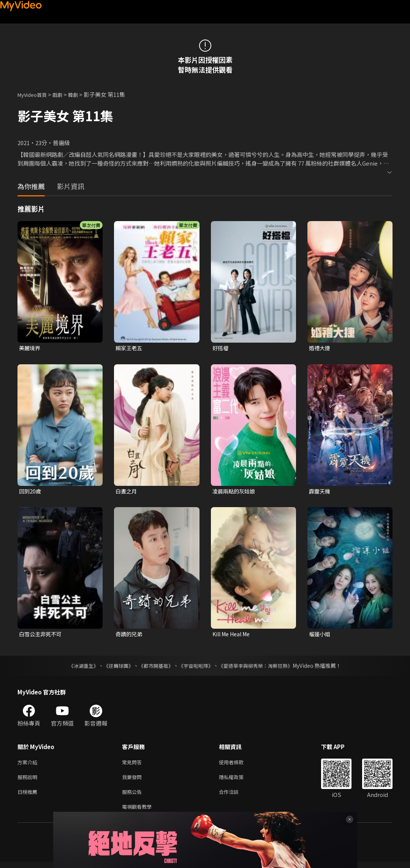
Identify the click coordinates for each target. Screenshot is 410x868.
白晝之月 (127, 492)
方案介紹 (29, 764)
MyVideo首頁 (35, 94)
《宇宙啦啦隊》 (197, 667)
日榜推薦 (29, 796)
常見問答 (133, 764)
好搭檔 (221, 348)
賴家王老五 (130, 348)
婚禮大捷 (320, 348)
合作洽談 (235, 796)
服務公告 (133, 796)
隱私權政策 (238, 780)
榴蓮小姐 (320, 636)
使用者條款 (238, 764)
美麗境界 (30, 348)
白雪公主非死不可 (42, 636)
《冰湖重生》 (77, 667)
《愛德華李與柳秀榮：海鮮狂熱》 (261, 667)
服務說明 (29, 780)
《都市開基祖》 (154, 667)
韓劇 (81, 94)
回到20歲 (31, 492)
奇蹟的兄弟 (130, 636)
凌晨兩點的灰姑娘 (235, 492)
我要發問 (133, 780)
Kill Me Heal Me (233, 636)
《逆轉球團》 (114, 667)
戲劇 (63, 94)
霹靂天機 (320, 492)
